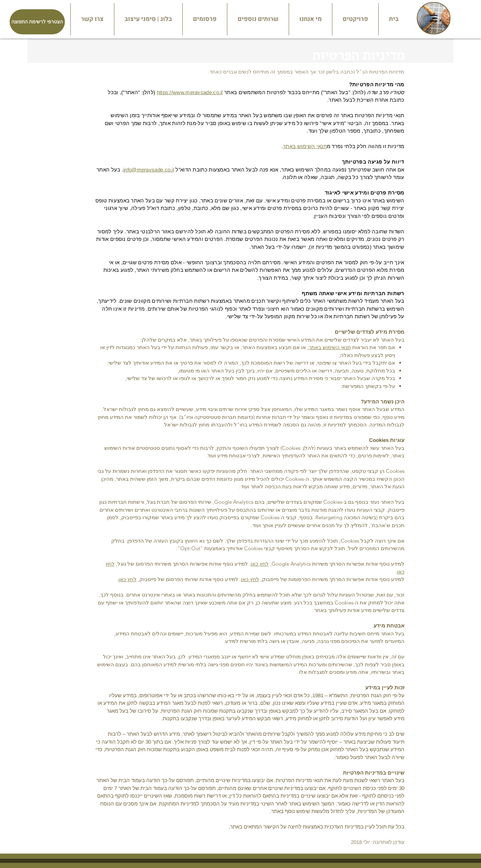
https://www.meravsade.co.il (190, 92)
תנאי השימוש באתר (305, 146)
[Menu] (434, 18)
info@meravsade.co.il (149, 170)
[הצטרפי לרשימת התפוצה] (37, 22)
